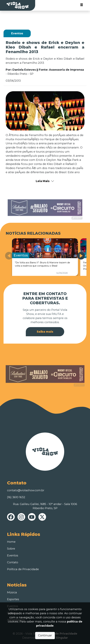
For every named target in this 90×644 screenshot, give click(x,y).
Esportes (13, 599)
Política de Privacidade (23, 569)
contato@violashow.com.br (26, 490)
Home (11, 542)
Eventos (13, 556)
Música (12, 592)
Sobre (11, 549)
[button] (81, 256)
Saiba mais (45, 332)
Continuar (45, 635)
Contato (13, 562)
